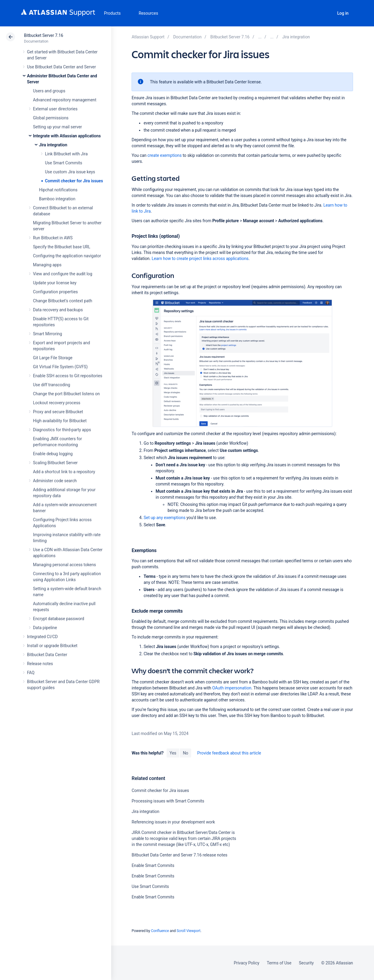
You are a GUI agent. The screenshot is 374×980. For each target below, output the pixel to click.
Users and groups (49, 91)
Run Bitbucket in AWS (53, 238)
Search (326, 13)
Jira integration (53, 145)
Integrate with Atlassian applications (67, 136)
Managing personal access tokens (64, 565)
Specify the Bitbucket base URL (62, 247)
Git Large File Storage (53, 358)
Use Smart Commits (64, 163)
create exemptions (165, 155)
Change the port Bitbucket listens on (66, 394)
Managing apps (47, 265)
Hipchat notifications (58, 190)
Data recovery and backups (58, 310)
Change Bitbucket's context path (63, 301)
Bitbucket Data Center (47, 655)
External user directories (55, 109)
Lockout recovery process (57, 403)
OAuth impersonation (232, 688)
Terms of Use (279, 963)
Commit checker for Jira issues (74, 181)
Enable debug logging (53, 454)
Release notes (40, 664)
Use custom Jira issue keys (70, 172)
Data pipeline (45, 628)
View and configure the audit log (63, 274)
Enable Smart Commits (153, 865)
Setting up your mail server (58, 127)
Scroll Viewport (188, 931)
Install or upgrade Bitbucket (52, 646)
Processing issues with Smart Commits (168, 801)
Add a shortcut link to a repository (64, 472)
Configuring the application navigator (67, 256)
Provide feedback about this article (229, 753)
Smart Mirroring (47, 334)
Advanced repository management (65, 100)
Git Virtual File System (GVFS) (60, 367)
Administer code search (55, 481)
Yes (173, 753)
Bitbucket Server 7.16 (44, 35)
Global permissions (51, 118)
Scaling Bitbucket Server (55, 463)
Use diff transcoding (52, 385)
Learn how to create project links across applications (200, 258)
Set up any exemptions (165, 518)
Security (306, 963)
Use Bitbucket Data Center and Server (61, 67)
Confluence (160, 931)
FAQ (31, 673)
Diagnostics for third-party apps (62, 430)
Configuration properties (55, 292)
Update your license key (55, 283)
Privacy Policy (246, 963)
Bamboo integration (57, 199)
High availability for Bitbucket (60, 421)
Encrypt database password (59, 619)
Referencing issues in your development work (173, 822)
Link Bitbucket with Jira (66, 154)
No (186, 753)
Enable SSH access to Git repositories (68, 376)
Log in (343, 13)
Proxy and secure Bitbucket (58, 412)
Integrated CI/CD (42, 637)
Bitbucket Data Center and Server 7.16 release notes (179, 855)
